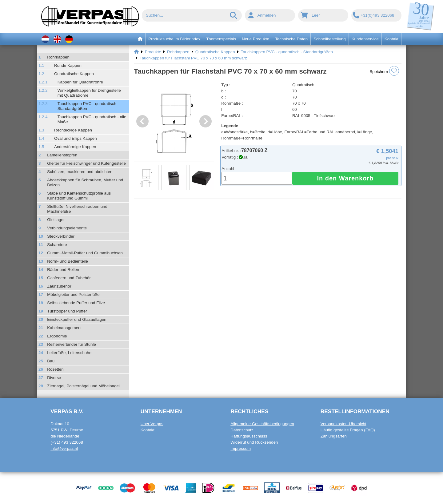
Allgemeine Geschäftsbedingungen (262, 424)
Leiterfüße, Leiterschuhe (69, 353)
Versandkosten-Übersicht (343, 424)
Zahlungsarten (334, 436)
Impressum (241, 448)
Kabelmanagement (64, 328)
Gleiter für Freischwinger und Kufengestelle (86, 163)
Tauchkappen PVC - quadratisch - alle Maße (92, 119)
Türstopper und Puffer (67, 311)
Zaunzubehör (59, 286)
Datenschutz (242, 430)
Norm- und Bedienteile (68, 261)
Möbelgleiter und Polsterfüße (73, 294)
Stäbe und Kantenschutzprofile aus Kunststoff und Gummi (79, 196)
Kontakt (148, 430)
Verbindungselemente (67, 228)
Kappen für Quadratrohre (80, 82)
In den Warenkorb (345, 178)
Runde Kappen (68, 65)
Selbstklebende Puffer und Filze (76, 303)
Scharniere (57, 245)
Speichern (384, 71)
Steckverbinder (61, 236)
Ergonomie (57, 336)
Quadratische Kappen (74, 74)
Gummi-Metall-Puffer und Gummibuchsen (85, 253)
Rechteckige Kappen (73, 130)
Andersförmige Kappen (75, 147)
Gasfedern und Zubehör (69, 278)
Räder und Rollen (63, 270)
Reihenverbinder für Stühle (72, 344)
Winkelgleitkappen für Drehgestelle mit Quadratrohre (89, 93)
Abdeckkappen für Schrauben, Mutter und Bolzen (85, 182)
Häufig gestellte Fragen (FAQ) (348, 430)
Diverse (54, 378)
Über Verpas (152, 424)
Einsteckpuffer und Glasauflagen (77, 319)
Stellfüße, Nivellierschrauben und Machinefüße (77, 209)
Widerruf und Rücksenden (254, 442)
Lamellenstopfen (62, 155)
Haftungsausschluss (249, 436)
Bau (51, 361)
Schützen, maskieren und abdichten (80, 172)
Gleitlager (56, 220)
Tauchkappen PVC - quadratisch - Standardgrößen (88, 106)
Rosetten (55, 369)
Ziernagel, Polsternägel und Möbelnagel (83, 386)
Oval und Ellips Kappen (76, 138)
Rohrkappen (58, 57)
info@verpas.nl (64, 448)
